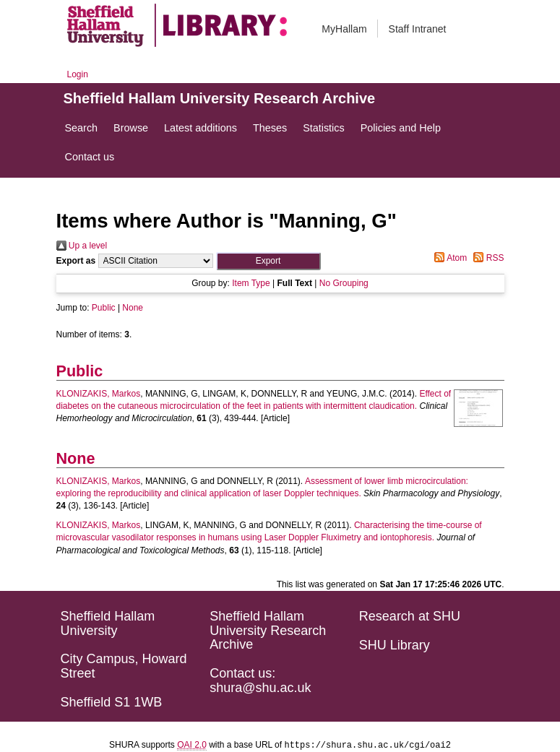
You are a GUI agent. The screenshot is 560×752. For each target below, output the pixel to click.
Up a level (82, 246)
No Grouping (344, 283)
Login (78, 74)
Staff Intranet (418, 29)
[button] (268, 261)
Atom (448, 258)
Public (104, 308)
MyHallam (344, 29)
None (133, 308)
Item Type (251, 283)
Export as (76, 261)
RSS (486, 258)
